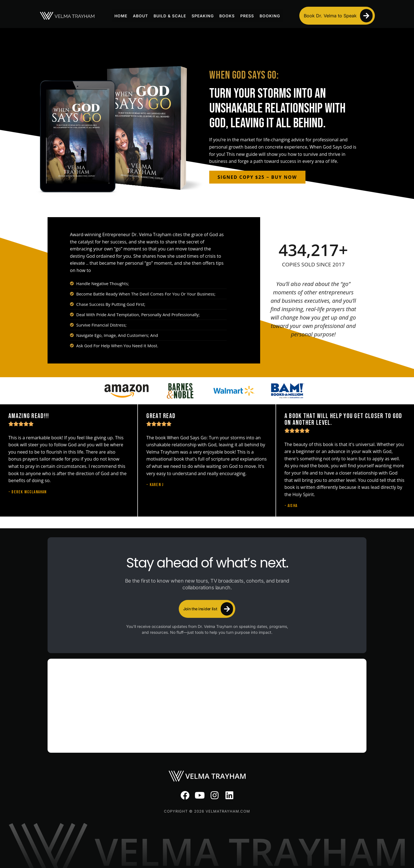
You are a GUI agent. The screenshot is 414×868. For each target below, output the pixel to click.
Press (247, 16)
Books (227, 16)
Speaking (203, 16)
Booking (270, 16)
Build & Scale (170, 16)
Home (121, 16)
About (140, 16)
